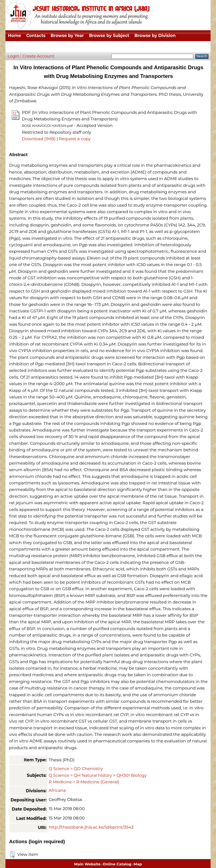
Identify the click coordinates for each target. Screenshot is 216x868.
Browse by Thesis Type (33, 46)
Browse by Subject (109, 36)
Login (13, 56)
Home (15, 36)
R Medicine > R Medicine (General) (84, 782)
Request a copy (75, 139)
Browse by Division (155, 36)
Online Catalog (117, 864)
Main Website (87, 864)
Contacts (36, 36)
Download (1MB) (39, 139)
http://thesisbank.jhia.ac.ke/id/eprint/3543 (91, 827)
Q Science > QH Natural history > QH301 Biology (98, 775)
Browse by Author (82, 46)
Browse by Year (67, 36)
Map (138, 864)
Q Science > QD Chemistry (76, 769)
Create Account (38, 56)
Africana (57, 790)
